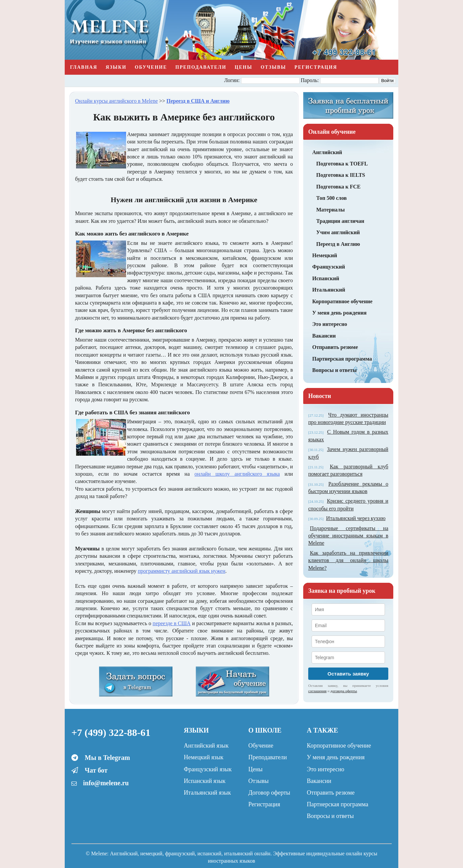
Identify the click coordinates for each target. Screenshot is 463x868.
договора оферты (344, 691)
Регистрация (316, 67)
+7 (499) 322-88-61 (111, 732)
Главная (84, 67)
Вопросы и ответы (334, 370)
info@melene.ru (106, 783)
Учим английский (338, 232)
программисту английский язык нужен (182, 571)
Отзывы (273, 67)
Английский (327, 152)
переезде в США (172, 623)
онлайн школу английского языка (237, 474)
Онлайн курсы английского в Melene (116, 101)
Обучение (151, 67)
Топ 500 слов (332, 198)
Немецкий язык (204, 757)
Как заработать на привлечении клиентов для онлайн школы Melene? (348, 560)
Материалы (330, 210)
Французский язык (208, 769)
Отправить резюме (335, 347)
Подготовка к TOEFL (342, 164)
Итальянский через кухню (356, 518)
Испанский (326, 278)
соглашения (317, 691)
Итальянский (329, 290)
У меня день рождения (339, 313)
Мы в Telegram (107, 758)
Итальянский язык (207, 793)
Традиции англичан (340, 221)
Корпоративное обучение (342, 301)
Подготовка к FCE (338, 187)
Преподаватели (201, 67)
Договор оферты (269, 793)
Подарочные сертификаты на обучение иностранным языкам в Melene (348, 536)
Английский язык (206, 746)
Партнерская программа (342, 359)
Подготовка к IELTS (341, 175)
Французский (329, 267)
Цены (244, 67)
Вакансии (324, 336)
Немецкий (325, 255)
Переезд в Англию (338, 244)
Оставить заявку (348, 674)
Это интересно (330, 324)
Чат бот (96, 770)
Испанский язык (205, 781)
